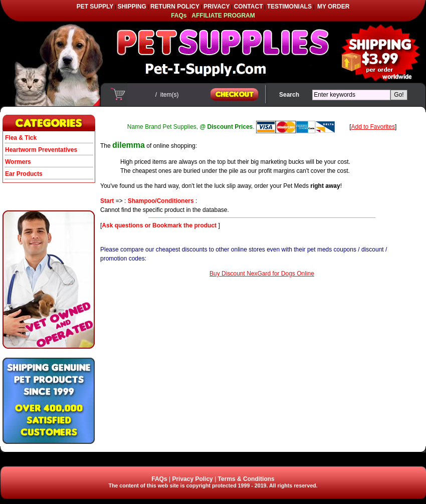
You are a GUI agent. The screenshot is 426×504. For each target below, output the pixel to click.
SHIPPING (132, 7)
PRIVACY (217, 7)
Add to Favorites (373, 127)
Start (107, 201)
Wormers (18, 162)
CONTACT (249, 7)
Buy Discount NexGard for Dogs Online (262, 274)
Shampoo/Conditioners (161, 201)
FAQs (159, 479)
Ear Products (24, 174)
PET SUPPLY (95, 7)
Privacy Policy (192, 479)
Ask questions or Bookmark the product (160, 225)
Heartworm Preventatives (41, 150)
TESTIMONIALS (289, 7)
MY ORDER (333, 7)
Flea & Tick (21, 138)
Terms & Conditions (246, 479)
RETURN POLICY (175, 7)
